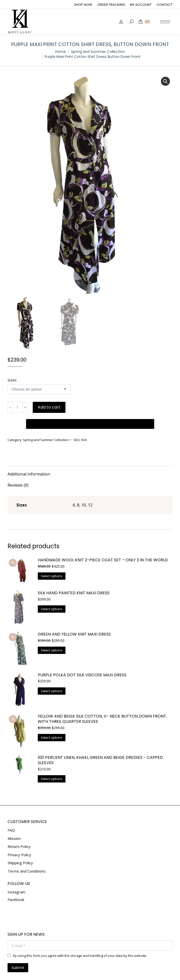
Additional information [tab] (29, 458)
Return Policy (19, 830)
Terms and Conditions (27, 855)
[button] (165, 81)
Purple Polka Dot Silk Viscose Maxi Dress (82, 659)
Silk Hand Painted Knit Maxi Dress (74, 577)
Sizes (12, 380)
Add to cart (49, 407)
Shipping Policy (20, 847)
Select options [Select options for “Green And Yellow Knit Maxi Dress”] (52, 634)
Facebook (16, 883)
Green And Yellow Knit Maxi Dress (74, 618)
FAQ (11, 814)
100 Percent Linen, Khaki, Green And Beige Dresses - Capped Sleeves (100, 744)
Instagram (16, 876)
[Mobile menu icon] (165, 22)
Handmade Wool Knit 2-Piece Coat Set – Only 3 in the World (103, 544)
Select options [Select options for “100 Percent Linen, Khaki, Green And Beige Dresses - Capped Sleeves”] (52, 763)
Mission (14, 822)
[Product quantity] (18, 407)
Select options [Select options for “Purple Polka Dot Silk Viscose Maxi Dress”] (52, 675)
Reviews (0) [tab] (18, 469)
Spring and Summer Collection (46, 424)
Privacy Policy (19, 839)
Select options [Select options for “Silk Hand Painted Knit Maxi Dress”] (52, 593)
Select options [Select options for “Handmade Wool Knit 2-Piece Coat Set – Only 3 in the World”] (52, 560)
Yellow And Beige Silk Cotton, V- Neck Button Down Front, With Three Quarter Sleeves (102, 703)
